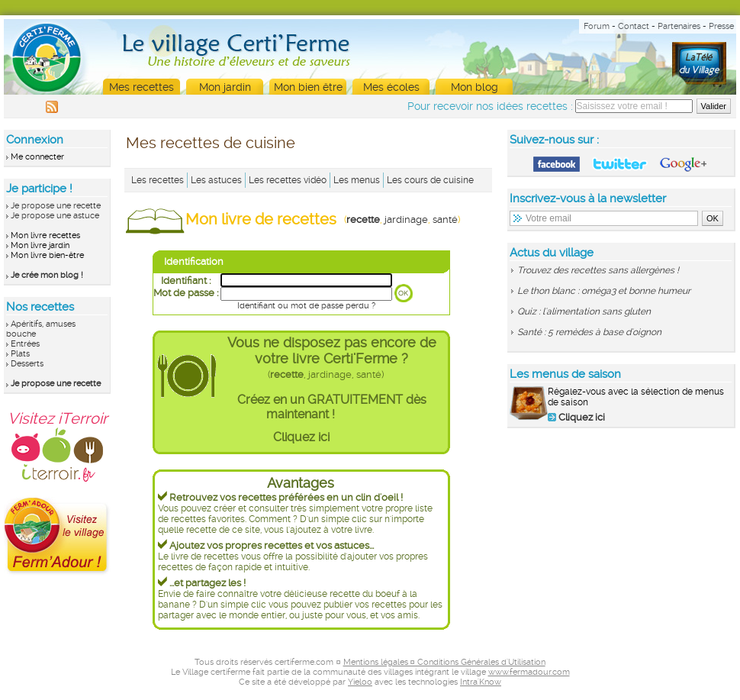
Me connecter (37, 157)
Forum (597, 26)
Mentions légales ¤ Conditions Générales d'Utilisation (444, 662)
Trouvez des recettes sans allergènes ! (598, 270)
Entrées (25, 344)
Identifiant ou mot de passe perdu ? (306, 306)
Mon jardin (225, 87)
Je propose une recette (56, 206)
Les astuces (216, 180)
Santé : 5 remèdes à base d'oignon (589, 332)
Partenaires (679, 26)
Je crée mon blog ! (47, 275)
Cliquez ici (301, 437)
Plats (20, 354)
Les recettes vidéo (288, 180)
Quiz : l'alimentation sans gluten (584, 311)
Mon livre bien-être (47, 255)
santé (445, 219)
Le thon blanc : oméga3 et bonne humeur (604, 291)
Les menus (357, 180)
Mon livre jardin (40, 245)
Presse (721, 26)
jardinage (406, 219)
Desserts (27, 364)
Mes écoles (391, 87)
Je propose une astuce (55, 216)
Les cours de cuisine (430, 180)
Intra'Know (481, 682)
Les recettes (158, 180)
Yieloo (360, 682)
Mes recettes (142, 87)
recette (363, 219)
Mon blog (475, 87)
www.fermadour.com (529, 672)
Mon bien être (308, 87)
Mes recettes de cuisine (211, 143)
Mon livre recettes (45, 235)
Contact (634, 26)
